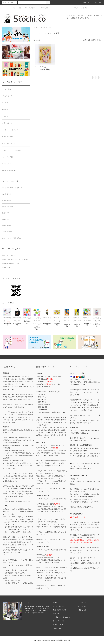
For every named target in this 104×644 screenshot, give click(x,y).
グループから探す (29, 8)
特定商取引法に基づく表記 (62, 617)
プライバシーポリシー (60, 621)
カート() (97, 3)
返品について (57, 614)
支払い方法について (59, 606)
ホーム (5, 8)
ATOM (59, 628)
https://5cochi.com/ (38, 613)
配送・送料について (59, 610)
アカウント (85, 3)
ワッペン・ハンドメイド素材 (45, 27)
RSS (54, 628)
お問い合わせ (84, 8)
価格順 (93, 40)
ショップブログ (58, 624)
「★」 (49, 491)
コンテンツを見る (42, 8)
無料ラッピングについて (10, 255)
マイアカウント (83, 603)
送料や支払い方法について (11, 264)
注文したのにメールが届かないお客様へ (15, 259)
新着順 (99, 40)
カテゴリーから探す (14, 8)
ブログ (74, 8)
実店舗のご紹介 (7, 268)
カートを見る (82, 606)
